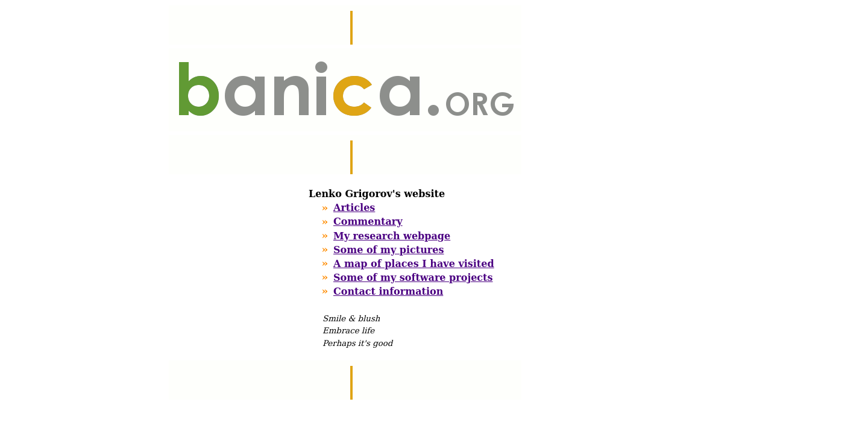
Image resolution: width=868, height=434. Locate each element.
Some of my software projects (413, 278)
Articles (354, 208)
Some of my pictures (388, 250)
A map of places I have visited (414, 264)
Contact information (388, 291)
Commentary (368, 222)
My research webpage (392, 236)
